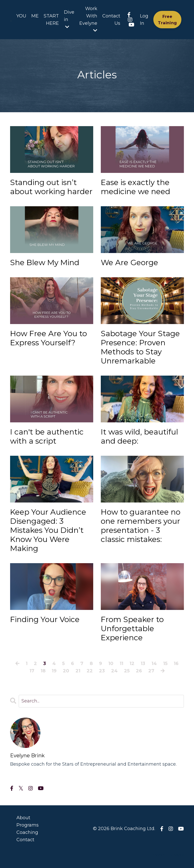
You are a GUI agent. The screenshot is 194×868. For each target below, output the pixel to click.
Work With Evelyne (88, 19)
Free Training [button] (167, 19)
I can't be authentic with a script (47, 437)
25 (127, 671)
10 (111, 664)
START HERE (51, 20)
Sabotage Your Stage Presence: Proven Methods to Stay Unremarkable (140, 347)
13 (143, 664)
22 (90, 671)
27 (151, 671)
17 (32, 671)
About (23, 818)
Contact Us (111, 20)
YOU (21, 16)
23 (102, 671)
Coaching (27, 832)
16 (176, 664)
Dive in (69, 19)
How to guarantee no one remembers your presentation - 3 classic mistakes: (141, 526)
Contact (25, 840)
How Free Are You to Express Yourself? (48, 338)
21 (78, 671)
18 (43, 671)
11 (122, 664)
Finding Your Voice (45, 620)
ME (35, 16)
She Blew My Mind (45, 263)
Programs (28, 825)
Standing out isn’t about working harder (51, 187)
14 (154, 664)
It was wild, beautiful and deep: (139, 437)
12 (132, 664)
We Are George (129, 263)
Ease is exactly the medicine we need (136, 187)
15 (165, 664)
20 (66, 671)
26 (139, 671)
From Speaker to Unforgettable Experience (132, 629)
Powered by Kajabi (167, 855)
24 (114, 671)
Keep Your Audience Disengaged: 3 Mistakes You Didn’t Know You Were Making (48, 530)
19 (54, 671)
